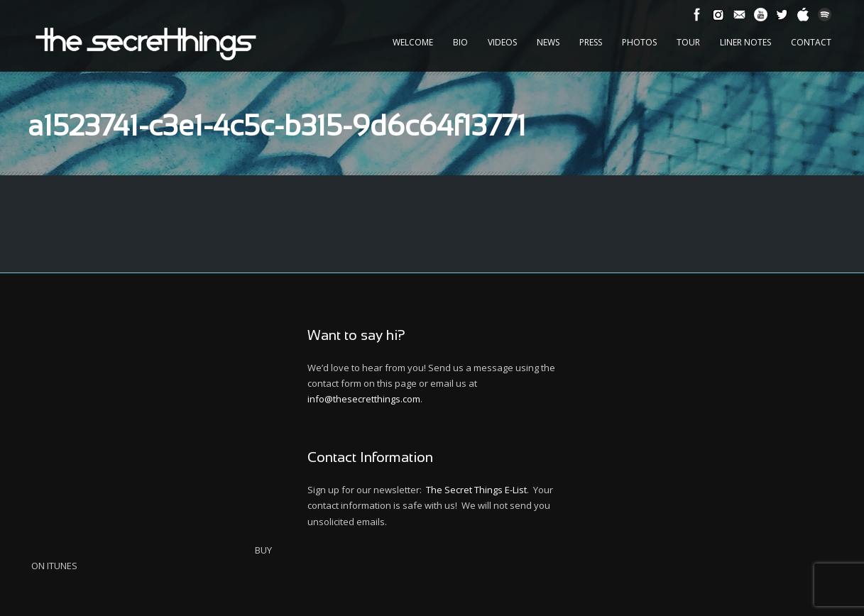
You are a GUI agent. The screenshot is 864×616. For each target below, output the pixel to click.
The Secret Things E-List (476, 490)
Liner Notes (745, 42)
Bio (460, 42)
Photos (639, 42)
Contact (811, 42)
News (548, 42)
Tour (688, 42)
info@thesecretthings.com (364, 399)
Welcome (413, 42)
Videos (502, 42)
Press (591, 42)
